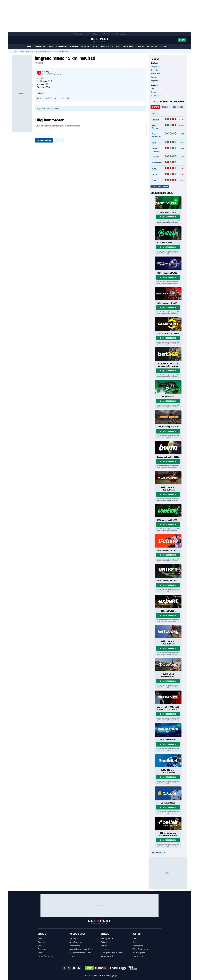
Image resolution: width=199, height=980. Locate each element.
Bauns (154, 174)
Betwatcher (128, 47)
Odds (51, 47)
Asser (154, 142)
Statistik (140, 47)
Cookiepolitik (138, 956)
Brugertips (155, 70)
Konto (182, 40)
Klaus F (155, 168)
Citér (67, 98)
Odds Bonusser (76, 942)
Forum (95, 47)
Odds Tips (42, 939)
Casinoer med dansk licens (80, 953)
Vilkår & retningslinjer (142, 949)
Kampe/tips (30, 51)
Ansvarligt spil (107, 956)
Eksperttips (40, 47)
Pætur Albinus (155, 127)
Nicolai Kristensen (156, 150)
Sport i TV (116, 47)
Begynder (154, 81)
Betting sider (75, 939)
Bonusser (74, 47)
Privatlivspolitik (139, 953)
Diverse (154, 77)
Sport (30, 47)
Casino (164, 47)
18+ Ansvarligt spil (110, 976)
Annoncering (138, 946)
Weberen (155, 119)
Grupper (154, 92)
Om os (135, 942)
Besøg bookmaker (168, 217)
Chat (152, 89)
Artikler (85, 47)
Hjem (16, 51)
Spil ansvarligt (79, 34)
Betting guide (153, 47)
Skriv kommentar (44, 140)
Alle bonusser (158, 853)
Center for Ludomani (46, 956)
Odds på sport (44, 942)
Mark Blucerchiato (157, 135)
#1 (38, 98)
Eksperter (42, 949)
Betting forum (107, 939)
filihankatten (157, 163)
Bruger (165, 107)
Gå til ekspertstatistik (160, 186)
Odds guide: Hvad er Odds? (112, 953)
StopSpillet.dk (123, 34)
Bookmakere (61, 47)
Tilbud (72, 956)
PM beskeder (156, 96)
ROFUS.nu (95, 34)
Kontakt (136, 939)
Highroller (156, 157)
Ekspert (155, 107)
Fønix (154, 180)
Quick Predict (177, 107)
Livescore (105, 47)
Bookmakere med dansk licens (82, 949)
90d (154, 113)
